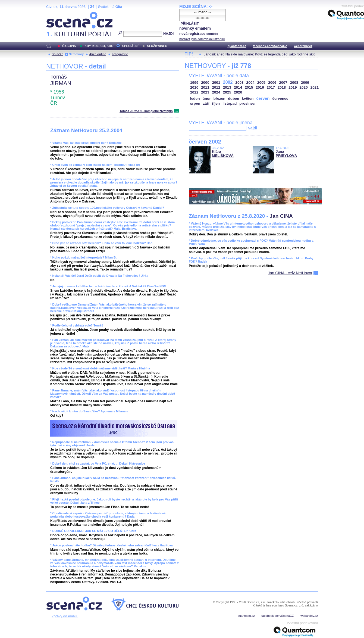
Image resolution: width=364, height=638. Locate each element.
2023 (205, 92)
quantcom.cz (237, 46)
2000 (205, 83)
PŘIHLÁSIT (190, 24)
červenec (280, 99)
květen (248, 99)
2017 (271, 87)
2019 (293, 87)
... (177, 111)
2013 (227, 87)
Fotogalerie (120, 54)
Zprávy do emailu (65, 616)
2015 (249, 87)
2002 (228, 82)
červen (263, 98)
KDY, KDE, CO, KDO (99, 46)
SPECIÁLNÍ (130, 46)
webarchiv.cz (303, 46)
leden (195, 99)
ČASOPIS (69, 46)
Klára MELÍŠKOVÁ (223, 154)
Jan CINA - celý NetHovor (290, 273)
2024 (216, 92)
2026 (238, 92)
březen (219, 99)
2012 (216, 87)
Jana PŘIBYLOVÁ (286, 154)
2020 (304, 87)
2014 (238, 87)
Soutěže (57, 54)
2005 (261, 83)
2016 (260, 87)
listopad (230, 103)
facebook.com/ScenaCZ (270, 46)
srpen (195, 103)
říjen (216, 103)
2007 (283, 83)
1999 (194, 83)
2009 (305, 83)
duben (234, 99)
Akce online (98, 54)
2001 (216, 83)
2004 (250, 83)
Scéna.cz (55, 14)
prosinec (247, 103)
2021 (315, 87)
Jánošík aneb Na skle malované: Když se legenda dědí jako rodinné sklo (260, 54)
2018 (282, 87)
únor (207, 99)
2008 (294, 83)
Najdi (252, 128)
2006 (272, 83)
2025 (227, 92)
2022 (194, 92)
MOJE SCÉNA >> (196, 6)
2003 (239, 83)
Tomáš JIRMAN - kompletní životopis (146, 111)
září (206, 103)
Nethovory (76, 54)
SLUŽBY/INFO (157, 46)
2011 (205, 87)
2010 (194, 87)
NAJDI (168, 34)
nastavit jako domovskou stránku (202, 39)
